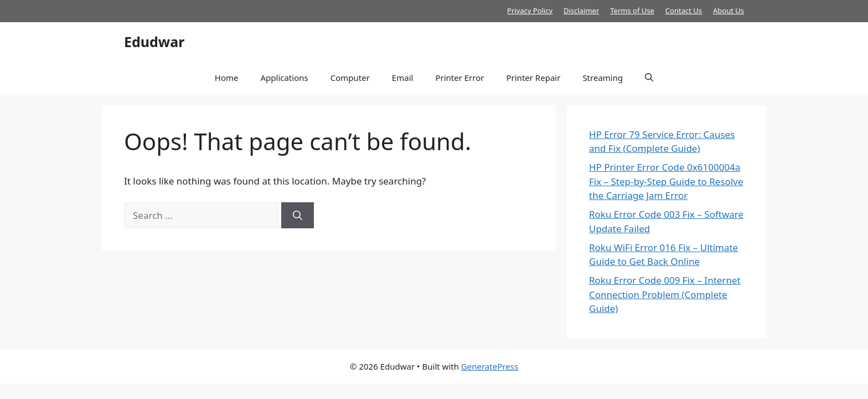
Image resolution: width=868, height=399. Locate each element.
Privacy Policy (530, 11)
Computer (350, 78)
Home (227, 78)
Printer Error (459, 78)
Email (403, 78)
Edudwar (154, 42)
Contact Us (684, 11)
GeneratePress (490, 366)
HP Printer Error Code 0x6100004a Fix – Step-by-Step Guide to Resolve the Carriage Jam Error (666, 181)
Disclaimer (581, 11)
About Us (728, 11)
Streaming (603, 78)
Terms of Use (632, 11)
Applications (284, 78)
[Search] (298, 216)
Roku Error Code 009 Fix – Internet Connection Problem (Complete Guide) (665, 294)
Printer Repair (533, 78)
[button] (649, 78)
